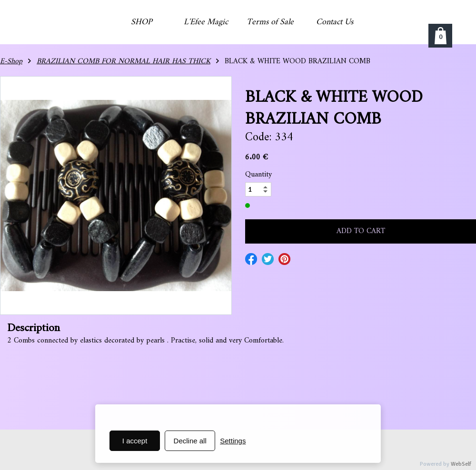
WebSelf (461, 464)
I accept (135, 441)
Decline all (190, 441)
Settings (233, 441)
